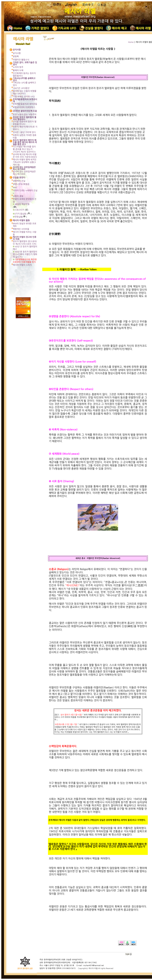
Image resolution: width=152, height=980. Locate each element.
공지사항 (17, 53)
